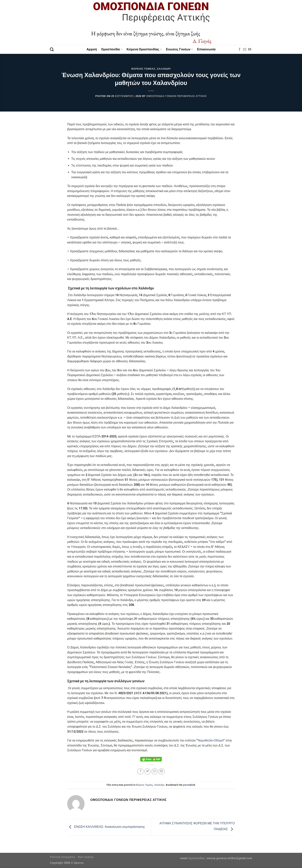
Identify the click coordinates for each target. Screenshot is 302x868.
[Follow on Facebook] (240, 49)
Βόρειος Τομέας (143, 69)
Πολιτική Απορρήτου (62, 857)
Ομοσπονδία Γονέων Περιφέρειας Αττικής (177, 96)
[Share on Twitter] (147, 771)
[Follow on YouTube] (250, 49)
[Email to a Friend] (155, 771)
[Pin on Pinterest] (161, 771)
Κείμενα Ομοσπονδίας (144, 49)
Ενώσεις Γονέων (180, 49)
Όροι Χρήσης (86, 857)
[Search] (52, 49)
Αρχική (92, 49)
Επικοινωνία (206, 49)
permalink (189, 785)
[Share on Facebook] (141, 771)
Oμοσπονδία (112, 49)
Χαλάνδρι (164, 69)
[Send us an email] (245, 49)
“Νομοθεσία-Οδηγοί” (211, 740)
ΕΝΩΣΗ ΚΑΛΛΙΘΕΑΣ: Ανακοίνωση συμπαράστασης (106, 827)
